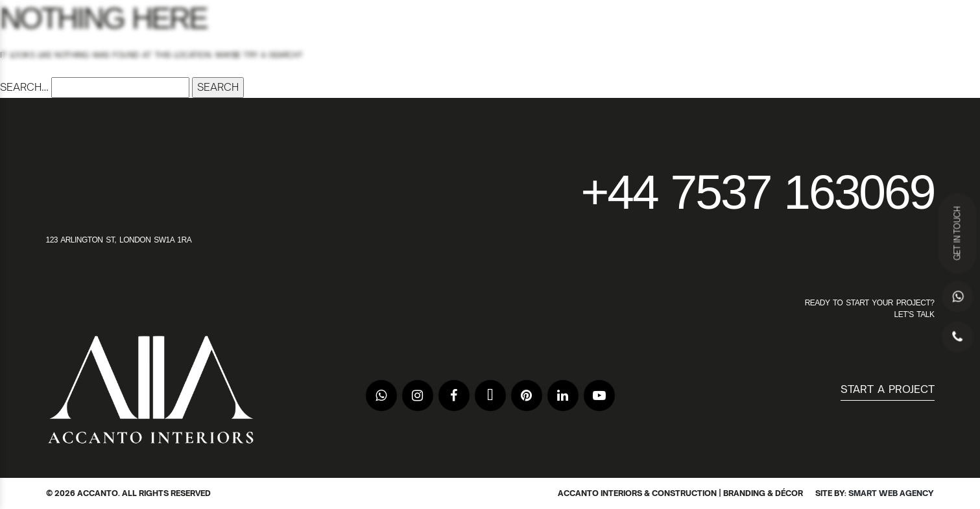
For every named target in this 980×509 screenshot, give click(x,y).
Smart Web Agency (891, 493)
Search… (24, 87)
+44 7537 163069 (757, 192)
